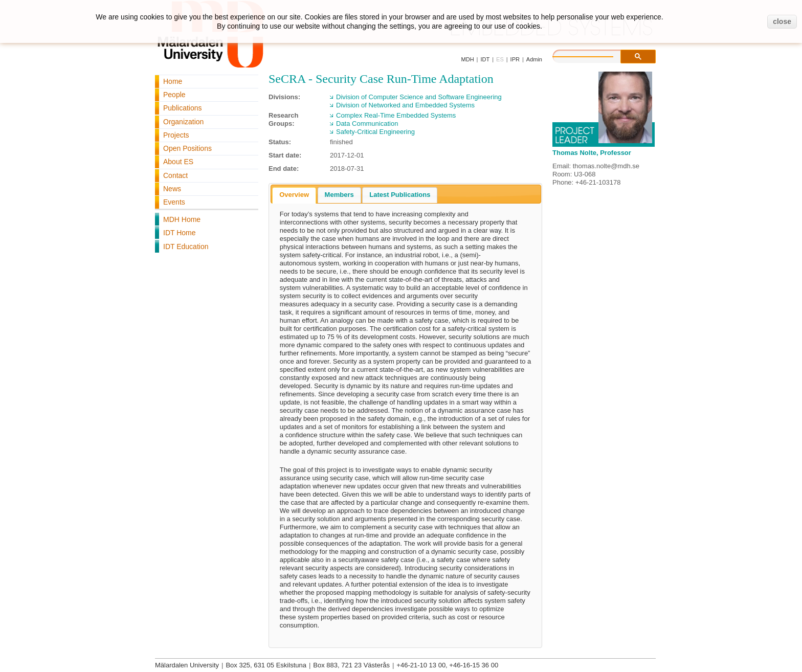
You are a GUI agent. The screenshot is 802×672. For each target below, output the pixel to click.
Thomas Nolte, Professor (592, 153)
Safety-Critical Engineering (375, 132)
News (172, 189)
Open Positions (187, 148)
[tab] (294, 195)
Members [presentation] (339, 195)
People (174, 95)
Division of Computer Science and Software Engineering (419, 97)
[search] (593, 55)
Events (174, 202)
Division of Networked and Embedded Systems (405, 105)
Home (173, 81)
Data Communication (367, 124)
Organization (183, 122)
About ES (178, 162)
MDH (468, 59)
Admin (534, 59)
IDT (485, 59)
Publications (183, 108)
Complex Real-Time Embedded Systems (396, 115)
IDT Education (186, 247)
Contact (175, 175)
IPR (515, 59)
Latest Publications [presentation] (400, 195)
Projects (176, 135)
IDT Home (180, 233)
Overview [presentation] (294, 195)
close (782, 21)
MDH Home (182, 219)
